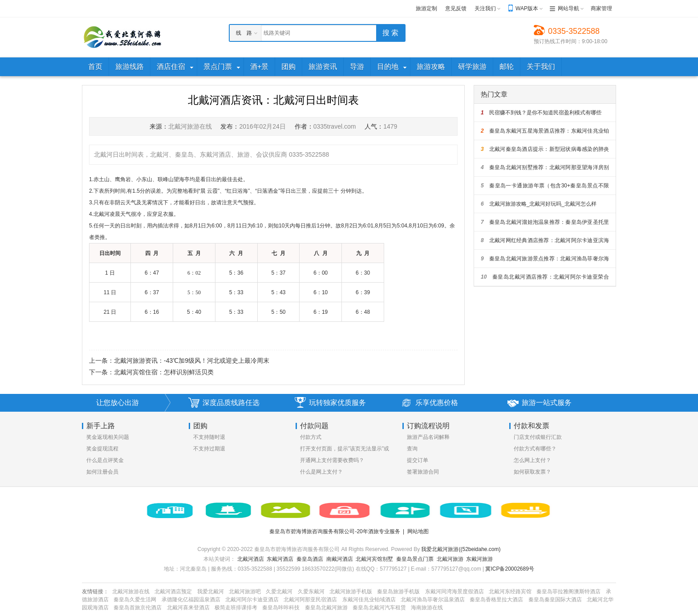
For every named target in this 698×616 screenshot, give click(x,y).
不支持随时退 (209, 437)
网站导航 (568, 8)
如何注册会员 (102, 472)
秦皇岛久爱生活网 (135, 600)
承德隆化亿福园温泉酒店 (191, 600)
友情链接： (95, 592)
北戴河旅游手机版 (351, 592)
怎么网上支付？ (532, 460)
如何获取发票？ (532, 472)
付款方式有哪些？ (535, 449)
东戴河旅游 (479, 559)
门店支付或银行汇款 (538, 437)
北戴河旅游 (450, 559)
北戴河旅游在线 (131, 592)
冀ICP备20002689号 (509, 569)
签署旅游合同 (423, 472)
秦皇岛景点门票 (415, 559)
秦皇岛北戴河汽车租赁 (379, 608)
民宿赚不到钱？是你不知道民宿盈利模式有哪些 (541, 113)
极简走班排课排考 (236, 608)
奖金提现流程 (102, 449)
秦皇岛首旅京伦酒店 (138, 608)
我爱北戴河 (211, 592)
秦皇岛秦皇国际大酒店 (555, 600)
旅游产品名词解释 (428, 437)
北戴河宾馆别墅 (374, 559)
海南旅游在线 (427, 608)
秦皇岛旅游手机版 (398, 592)
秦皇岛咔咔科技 (281, 608)
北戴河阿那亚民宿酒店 (310, 600)
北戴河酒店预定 (173, 592)
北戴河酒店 (251, 559)
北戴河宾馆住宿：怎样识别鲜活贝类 (164, 372)
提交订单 (418, 460)
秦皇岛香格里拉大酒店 (496, 600)
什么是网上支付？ (321, 472)
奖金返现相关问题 (108, 437)
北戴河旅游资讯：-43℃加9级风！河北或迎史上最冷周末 (192, 361)
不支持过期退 (209, 449)
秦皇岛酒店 (310, 559)
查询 (412, 449)
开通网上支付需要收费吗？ (332, 460)
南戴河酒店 (340, 559)
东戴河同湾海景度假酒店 (455, 592)
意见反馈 (456, 8)
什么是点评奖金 (105, 460)
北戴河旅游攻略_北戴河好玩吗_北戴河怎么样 (539, 204)
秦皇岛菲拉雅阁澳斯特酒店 (568, 592)
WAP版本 (527, 8)
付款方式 (311, 437)
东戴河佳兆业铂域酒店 (369, 600)
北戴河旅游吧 (245, 592)
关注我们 (485, 8)
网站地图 (418, 531)
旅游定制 (426, 8)
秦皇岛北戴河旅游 (326, 608)
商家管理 (601, 8)
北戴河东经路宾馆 (510, 592)
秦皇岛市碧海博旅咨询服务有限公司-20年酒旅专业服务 (335, 531)
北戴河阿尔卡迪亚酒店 (252, 600)
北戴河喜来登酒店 (188, 608)
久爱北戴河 (279, 592)
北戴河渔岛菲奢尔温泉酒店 (433, 600)
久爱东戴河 (311, 592)
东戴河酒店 (280, 559)
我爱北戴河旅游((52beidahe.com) (461, 549)
